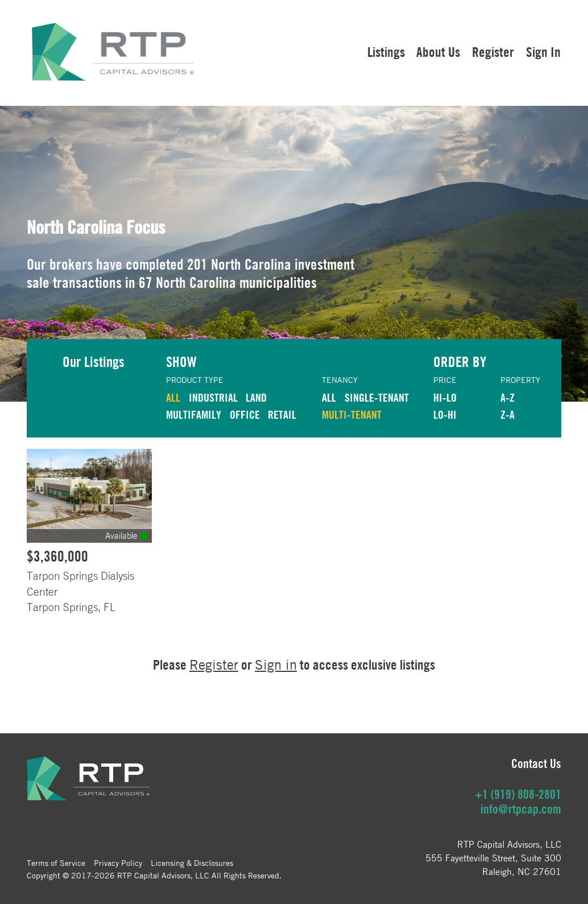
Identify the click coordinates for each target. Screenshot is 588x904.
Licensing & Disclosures (192, 862)
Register (493, 52)
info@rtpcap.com (521, 809)
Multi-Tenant (352, 414)
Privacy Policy (118, 862)
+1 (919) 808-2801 (518, 794)
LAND (256, 397)
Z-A (508, 414)
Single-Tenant (377, 397)
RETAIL (282, 414)
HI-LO (445, 397)
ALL (173, 397)
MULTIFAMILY (194, 414)
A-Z (508, 397)
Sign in (276, 665)
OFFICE (245, 414)
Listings (386, 52)
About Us (438, 52)
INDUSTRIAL (213, 397)
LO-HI (445, 414)
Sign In (543, 52)
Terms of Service (56, 862)
